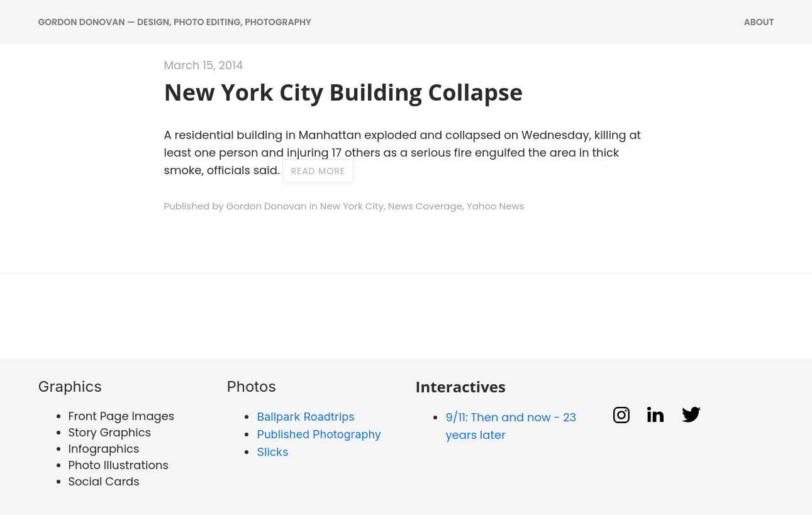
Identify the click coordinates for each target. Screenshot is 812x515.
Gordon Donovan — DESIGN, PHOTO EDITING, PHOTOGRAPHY (175, 22)
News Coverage (425, 206)
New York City (352, 206)
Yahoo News (496, 206)
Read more (318, 171)
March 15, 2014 (204, 65)
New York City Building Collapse (344, 92)
